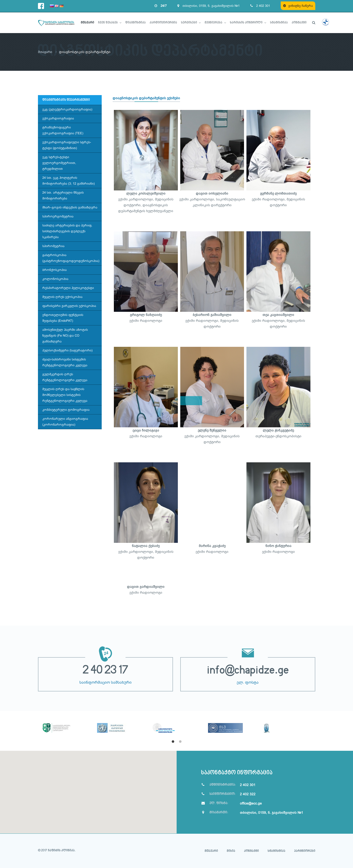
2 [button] (180, 742)
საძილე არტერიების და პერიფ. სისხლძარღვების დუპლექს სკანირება (67, 231)
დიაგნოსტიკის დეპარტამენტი (66, 100)
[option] (66, 722)
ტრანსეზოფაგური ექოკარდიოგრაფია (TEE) (63, 130)
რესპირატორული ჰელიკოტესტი (68, 288)
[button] (88, 789)
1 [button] (173, 742)
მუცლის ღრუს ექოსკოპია (62, 297)
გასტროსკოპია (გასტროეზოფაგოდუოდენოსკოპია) (71, 258)
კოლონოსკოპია (55, 279)
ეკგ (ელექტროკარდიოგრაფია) (67, 109)
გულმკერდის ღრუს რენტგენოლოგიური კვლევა (65, 377)
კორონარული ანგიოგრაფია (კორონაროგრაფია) (65, 421)
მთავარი (46, 52)
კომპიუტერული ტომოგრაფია (66, 409)
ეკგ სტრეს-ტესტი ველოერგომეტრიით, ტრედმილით (59, 163)
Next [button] (319, 727)
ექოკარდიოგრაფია (58, 118)
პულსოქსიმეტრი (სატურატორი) (67, 350)
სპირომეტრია (53, 246)
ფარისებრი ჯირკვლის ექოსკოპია (69, 306)
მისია (231, 851)
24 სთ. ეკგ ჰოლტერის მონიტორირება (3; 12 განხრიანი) (68, 180)
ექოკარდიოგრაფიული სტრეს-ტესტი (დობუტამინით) (67, 145)
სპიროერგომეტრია (58, 216)
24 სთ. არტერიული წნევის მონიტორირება (63, 195)
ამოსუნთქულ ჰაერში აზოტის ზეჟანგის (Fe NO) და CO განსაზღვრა (65, 335)
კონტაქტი (251, 851)
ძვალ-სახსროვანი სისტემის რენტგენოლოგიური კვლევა (65, 362)
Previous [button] (34, 727)
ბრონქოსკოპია (54, 270)
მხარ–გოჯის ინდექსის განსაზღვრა (70, 207)
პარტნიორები (305, 851)
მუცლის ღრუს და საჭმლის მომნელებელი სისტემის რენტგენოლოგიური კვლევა (65, 395)
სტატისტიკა (276, 851)
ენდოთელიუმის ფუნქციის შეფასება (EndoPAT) (63, 318)
